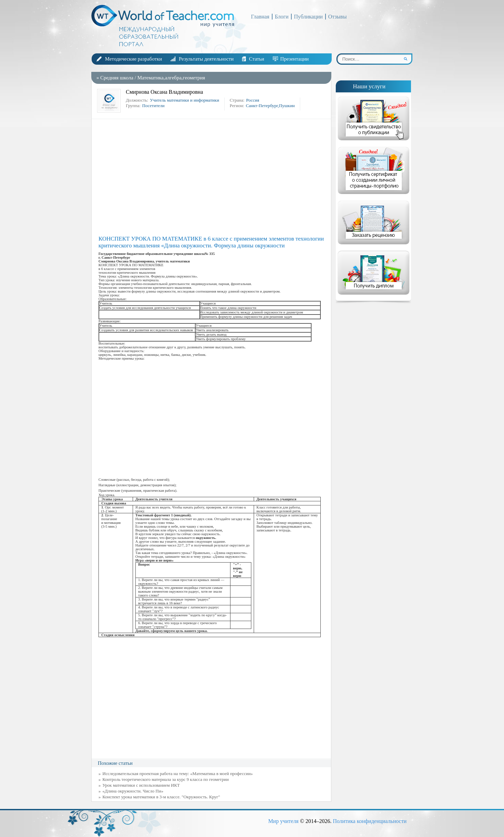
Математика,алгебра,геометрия (171, 78)
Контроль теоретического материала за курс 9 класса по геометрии (166, 779)
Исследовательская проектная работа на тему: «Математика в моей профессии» (178, 774)
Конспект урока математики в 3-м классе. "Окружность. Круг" (161, 797)
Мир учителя (283, 821)
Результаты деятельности (206, 59)
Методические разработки (134, 59)
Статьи (256, 59)
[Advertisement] (213, 177)
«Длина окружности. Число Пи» (133, 791)
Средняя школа (117, 78)
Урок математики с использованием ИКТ (141, 785)
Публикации (308, 17)
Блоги (282, 17)
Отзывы (337, 17)
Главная (260, 17)
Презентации (295, 59)
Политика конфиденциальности (370, 821)
